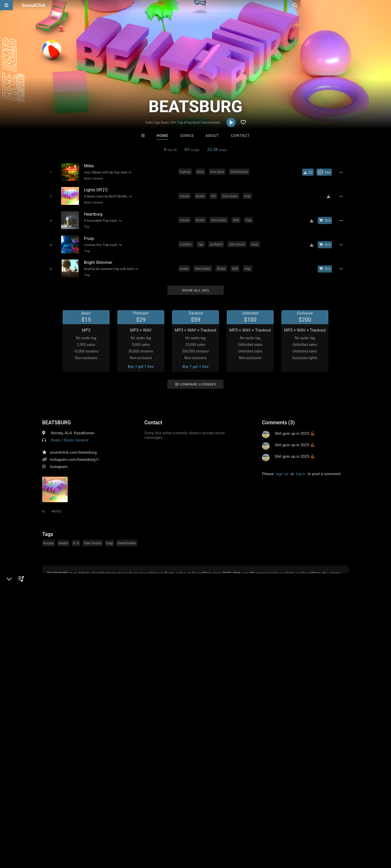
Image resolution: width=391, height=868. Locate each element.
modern (187, 241)
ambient (217, 241)
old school (238, 241)
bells (261, 264)
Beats (56, 436)
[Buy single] (310, 172)
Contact (240, 136)
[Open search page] (386, 5)
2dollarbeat (240, 171)
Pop (86, 225)
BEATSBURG (56, 418)
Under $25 (243, 753)
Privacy (126, 838)
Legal (142, 838)
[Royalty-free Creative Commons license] (326, 172)
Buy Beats (180, 753)
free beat (218, 171)
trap (248, 195)
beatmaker (127, 538)
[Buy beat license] (326, 218)
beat (201, 171)
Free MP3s (148, 753)
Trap (86, 248)
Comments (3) (278, 418)
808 (237, 218)
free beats (231, 195)
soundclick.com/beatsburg (73, 448)
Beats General (93, 178)
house (185, 195)
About (212, 136)
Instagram (59, 462)
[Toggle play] (50, 172)
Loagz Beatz (216, 726)
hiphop (186, 171)
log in (301, 469)
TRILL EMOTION (174, 726)
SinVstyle (259, 726)
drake (222, 264)
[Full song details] (342, 172)
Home (163, 136)
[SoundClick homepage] (34, 5)
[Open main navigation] (6, 5)
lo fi (76, 538)
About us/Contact (49, 838)
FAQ (25, 838)
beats (201, 195)
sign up (282, 469)
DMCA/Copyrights (99, 838)
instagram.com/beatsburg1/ (75, 455)
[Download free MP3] (330, 195)
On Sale (211, 753)
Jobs (74, 838)
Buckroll (132, 726)
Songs (187, 136)
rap (202, 241)
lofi (214, 195)
